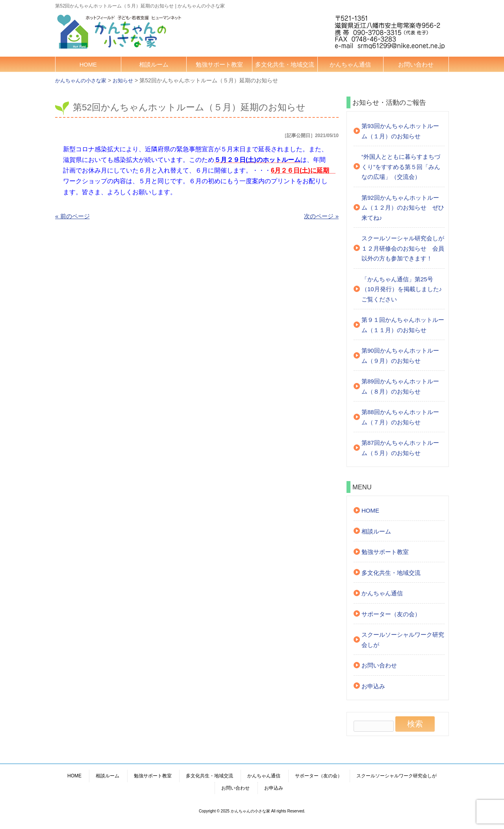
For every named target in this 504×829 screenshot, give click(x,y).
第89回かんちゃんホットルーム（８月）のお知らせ (400, 386)
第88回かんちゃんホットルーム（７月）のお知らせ (400, 417)
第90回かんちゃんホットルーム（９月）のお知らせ (400, 356)
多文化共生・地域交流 (285, 65)
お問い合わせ (416, 65)
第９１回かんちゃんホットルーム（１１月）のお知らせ (403, 325)
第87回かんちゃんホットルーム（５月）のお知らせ (400, 448)
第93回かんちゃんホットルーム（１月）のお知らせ (400, 131)
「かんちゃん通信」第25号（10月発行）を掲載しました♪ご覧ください (402, 289)
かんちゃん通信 (350, 65)
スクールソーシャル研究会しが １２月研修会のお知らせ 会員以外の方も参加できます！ (403, 248)
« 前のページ (72, 216)
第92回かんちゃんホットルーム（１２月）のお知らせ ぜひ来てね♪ (403, 208)
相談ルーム (154, 65)
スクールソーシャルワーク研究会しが (403, 640)
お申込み (373, 686)
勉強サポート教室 (219, 65)
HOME (88, 65)
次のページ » (321, 216)
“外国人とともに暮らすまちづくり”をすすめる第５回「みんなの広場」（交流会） (401, 167)
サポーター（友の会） (391, 614)
